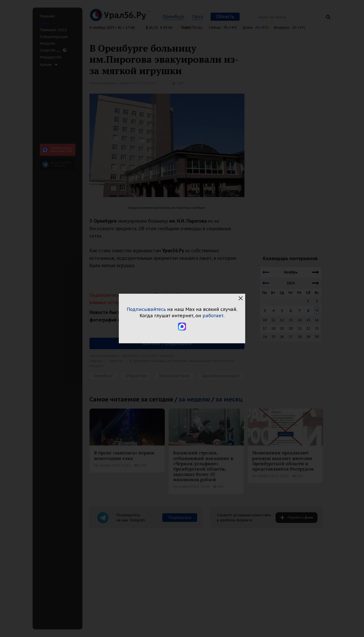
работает (213, 316)
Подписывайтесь (146, 309)
